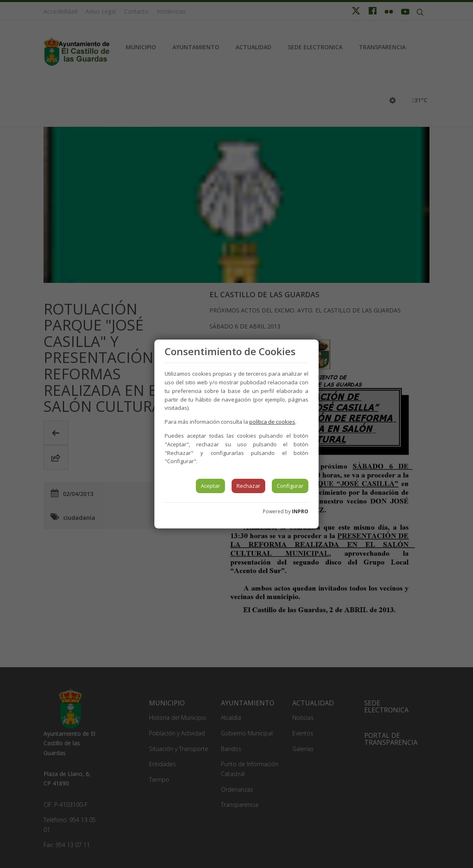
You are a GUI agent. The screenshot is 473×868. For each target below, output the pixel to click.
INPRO (300, 511)
